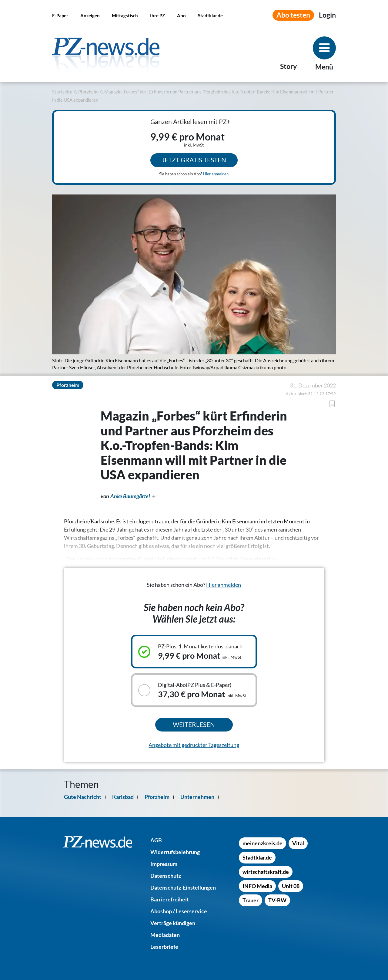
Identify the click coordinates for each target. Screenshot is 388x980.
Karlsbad (123, 797)
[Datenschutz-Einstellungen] (183, 887)
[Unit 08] (291, 886)
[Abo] (181, 15)
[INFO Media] (257, 886)
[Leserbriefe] (164, 947)
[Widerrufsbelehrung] (175, 852)
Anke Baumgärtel (130, 496)
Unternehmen (197, 797)
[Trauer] (251, 900)
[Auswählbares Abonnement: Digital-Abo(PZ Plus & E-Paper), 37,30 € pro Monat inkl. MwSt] (194, 690)
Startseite (62, 92)
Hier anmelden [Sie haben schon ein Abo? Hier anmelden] (216, 174)
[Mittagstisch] (125, 15)
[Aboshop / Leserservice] (179, 911)
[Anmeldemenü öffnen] (327, 15)
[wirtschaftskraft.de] (266, 872)
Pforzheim (88, 92)
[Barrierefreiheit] (170, 899)
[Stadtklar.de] (210, 15)
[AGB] (156, 840)
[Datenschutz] (166, 876)
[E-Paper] (60, 15)
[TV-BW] (277, 900)
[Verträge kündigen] (173, 923)
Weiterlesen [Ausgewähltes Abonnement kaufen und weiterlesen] (194, 725)
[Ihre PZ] (157, 15)
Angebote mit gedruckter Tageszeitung (194, 745)
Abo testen (293, 15)
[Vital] (298, 843)
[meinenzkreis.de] (263, 843)
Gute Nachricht (83, 797)
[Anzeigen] (90, 15)
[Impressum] (164, 864)
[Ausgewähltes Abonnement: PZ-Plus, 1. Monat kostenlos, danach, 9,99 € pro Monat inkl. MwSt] (194, 652)
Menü (324, 67)
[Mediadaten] (165, 935)
